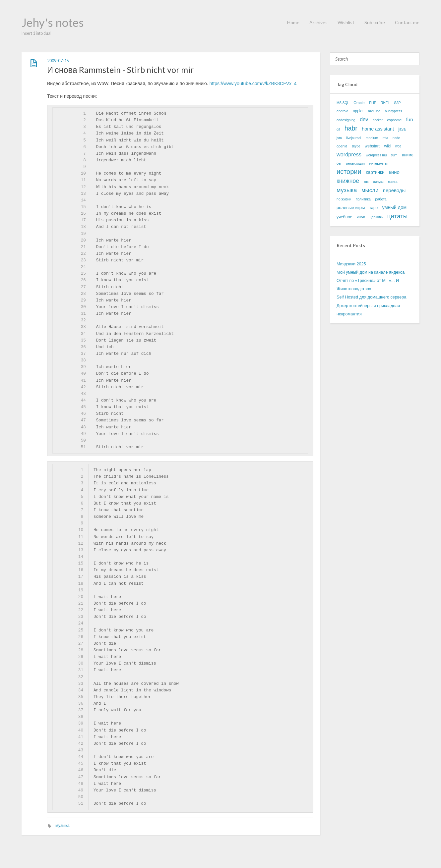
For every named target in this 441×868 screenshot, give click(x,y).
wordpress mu (376, 155)
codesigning (346, 120)
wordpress (349, 154)
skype (356, 146)
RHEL (385, 103)
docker (378, 120)
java (402, 129)
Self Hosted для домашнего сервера (371, 297)
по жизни (344, 199)
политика (363, 199)
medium (372, 138)
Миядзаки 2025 (351, 264)
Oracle (359, 103)
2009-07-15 (58, 61)
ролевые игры (351, 208)
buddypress (394, 111)
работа (381, 199)
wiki (387, 146)
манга (393, 182)
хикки (361, 217)
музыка (63, 826)
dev (364, 119)
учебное (345, 217)
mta (385, 138)
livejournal (354, 138)
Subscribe (375, 22)
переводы (394, 190)
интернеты (378, 163)
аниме (408, 155)
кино (394, 172)
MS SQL (343, 103)
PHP (373, 103)
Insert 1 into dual (36, 33)
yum (394, 155)
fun (410, 119)
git (338, 129)
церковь (376, 217)
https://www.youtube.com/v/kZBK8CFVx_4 (253, 83)
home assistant (378, 129)
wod (398, 146)
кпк (366, 182)
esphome (394, 120)
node (396, 138)
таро (374, 208)
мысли (370, 190)
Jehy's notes (53, 22)
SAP (397, 103)
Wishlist (346, 22)
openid (342, 146)
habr (351, 128)
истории (349, 172)
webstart (372, 146)
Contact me (407, 22)
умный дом (394, 207)
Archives (318, 22)
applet (358, 111)
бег (339, 163)
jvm (339, 138)
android (342, 111)
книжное (348, 181)
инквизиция (355, 163)
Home (293, 22)
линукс (378, 182)
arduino (374, 111)
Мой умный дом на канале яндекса (371, 272)
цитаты (398, 216)
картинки (375, 172)
